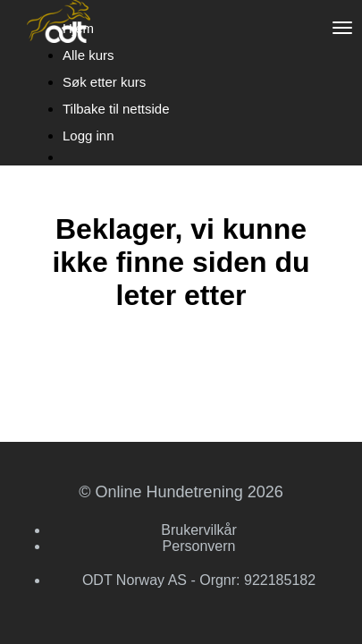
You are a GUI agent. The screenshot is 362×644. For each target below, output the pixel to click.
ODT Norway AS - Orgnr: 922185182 (199, 580)
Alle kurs (88, 55)
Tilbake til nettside (116, 109)
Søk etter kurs (104, 82)
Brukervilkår (198, 530)
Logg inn (88, 136)
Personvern (199, 546)
